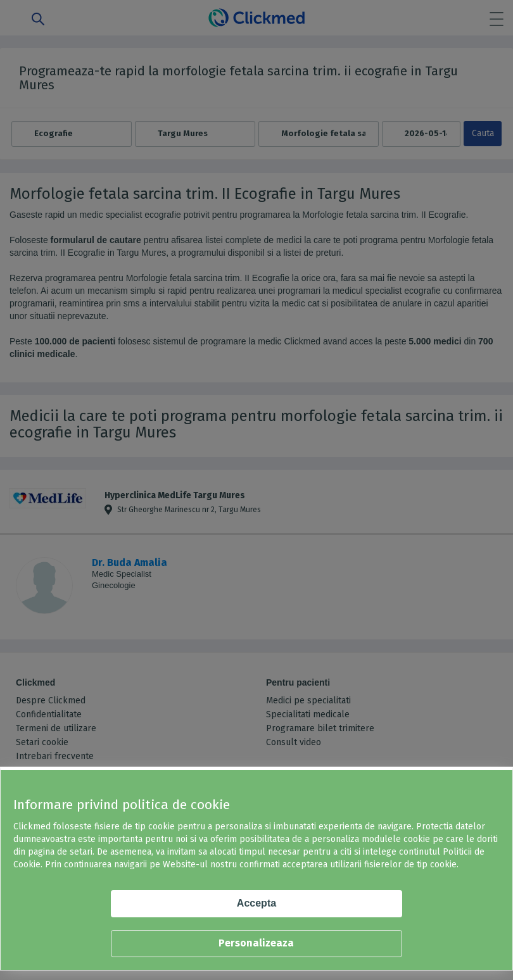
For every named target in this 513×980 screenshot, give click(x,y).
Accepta (256, 903)
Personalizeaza (256, 943)
